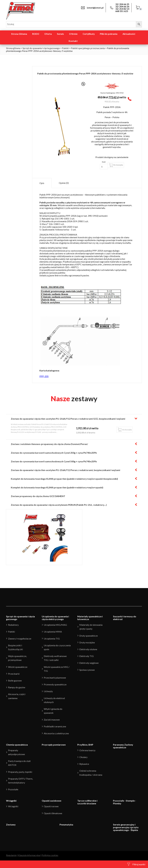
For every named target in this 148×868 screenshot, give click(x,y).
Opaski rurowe (51, 806)
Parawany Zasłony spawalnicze (123, 746)
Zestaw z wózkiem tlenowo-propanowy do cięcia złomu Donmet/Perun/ (49, 444)
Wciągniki (11, 801)
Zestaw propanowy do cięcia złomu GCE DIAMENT (38, 496)
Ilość (104, 162)
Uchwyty (48, 691)
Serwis (60, 34)
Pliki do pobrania (109, 34)
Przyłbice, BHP (85, 745)
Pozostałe (13, 789)
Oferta (48, 34)
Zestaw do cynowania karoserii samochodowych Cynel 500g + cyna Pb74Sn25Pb (54, 461)
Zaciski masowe (52, 720)
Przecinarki (14, 674)
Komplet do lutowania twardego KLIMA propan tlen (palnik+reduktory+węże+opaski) (57, 487)
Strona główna (13, 48)
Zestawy (11, 825)
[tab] (42, 183)
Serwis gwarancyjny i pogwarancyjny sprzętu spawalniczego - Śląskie (126, 827)
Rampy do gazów (17, 687)
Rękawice (84, 764)
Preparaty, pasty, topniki (20, 772)
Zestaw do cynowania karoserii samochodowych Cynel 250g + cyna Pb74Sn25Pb (54, 453)
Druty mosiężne (87, 642)
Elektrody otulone (88, 649)
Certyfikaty (89, 34)
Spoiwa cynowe (87, 670)
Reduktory (13, 625)
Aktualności (129, 34)
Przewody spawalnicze (55, 684)
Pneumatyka (66, 825)
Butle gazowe (15, 680)
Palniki (65, 48)
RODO (36, 34)
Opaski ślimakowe (53, 813)
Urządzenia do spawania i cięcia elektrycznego (55, 618)
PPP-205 (44, 376)
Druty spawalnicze (89, 636)
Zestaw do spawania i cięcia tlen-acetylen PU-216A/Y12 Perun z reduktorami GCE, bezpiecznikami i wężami (68, 419)
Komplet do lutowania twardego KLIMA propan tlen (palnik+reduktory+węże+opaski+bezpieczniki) (64, 479)
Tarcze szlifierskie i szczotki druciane (87, 802)
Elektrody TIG (87, 656)
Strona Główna (19, 34)
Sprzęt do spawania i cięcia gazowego (41, 48)
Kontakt (73, 41)
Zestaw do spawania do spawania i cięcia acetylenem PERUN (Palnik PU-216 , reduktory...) (59, 505)
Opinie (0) (64, 183)
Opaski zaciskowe (52, 801)
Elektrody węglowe (89, 663)
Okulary (83, 757)
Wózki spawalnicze (18, 667)
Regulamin (11, 855)
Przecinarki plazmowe (55, 678)
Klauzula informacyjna (29, 855)
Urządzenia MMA (53, 632)
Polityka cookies (50, 855)
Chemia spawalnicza (17, 745)
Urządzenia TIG (52, 639)
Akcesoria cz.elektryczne (56, 733)
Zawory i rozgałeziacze (20, 639)
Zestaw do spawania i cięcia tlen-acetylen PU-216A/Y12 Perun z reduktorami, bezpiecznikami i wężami (65, 470)
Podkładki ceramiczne (55, 726)
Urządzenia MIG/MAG (55, 625)
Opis (42, 183)
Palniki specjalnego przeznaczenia (88, 48)
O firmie (73, 34)
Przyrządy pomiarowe (54, 745)
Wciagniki (13, 806)
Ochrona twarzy (87, 750)
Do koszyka (118, 165)
